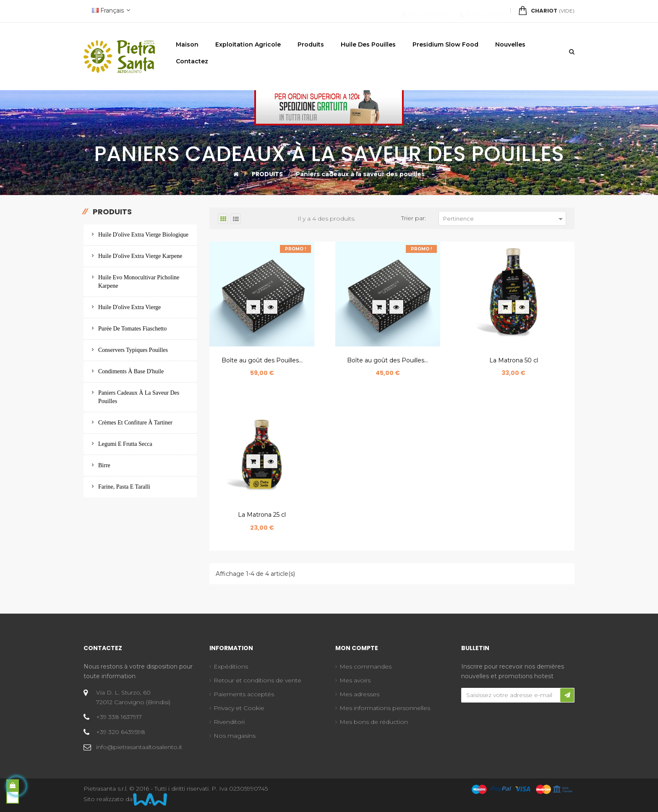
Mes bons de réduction (374, 722)
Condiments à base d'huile (131, 371)
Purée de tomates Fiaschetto (132, 329)
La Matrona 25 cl (262, 515)
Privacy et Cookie (239, 708)
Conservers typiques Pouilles (133, 350)
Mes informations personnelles (385, 708)
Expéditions (231, 666)
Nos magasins (235, 736)
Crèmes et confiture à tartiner (135, 423)
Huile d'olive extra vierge (129, 307)
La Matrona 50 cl (514, 360)
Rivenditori (229, 722)
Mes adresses (359, 694)
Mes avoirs (355, 680)
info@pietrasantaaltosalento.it (139, 747)
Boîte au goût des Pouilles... (262, 360)
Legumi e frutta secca (125, 444)
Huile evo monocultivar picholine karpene (139, 282)
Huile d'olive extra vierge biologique (143, 235)
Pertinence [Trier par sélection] (504, 219)
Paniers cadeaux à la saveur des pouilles (139, 397)
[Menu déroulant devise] (110, 11)
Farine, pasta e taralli (124, 487)
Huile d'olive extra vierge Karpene (140, 256)
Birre (104, 465)
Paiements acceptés (244, 694)
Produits (112, 212)
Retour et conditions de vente (257, 680)
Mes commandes (366, 666)
